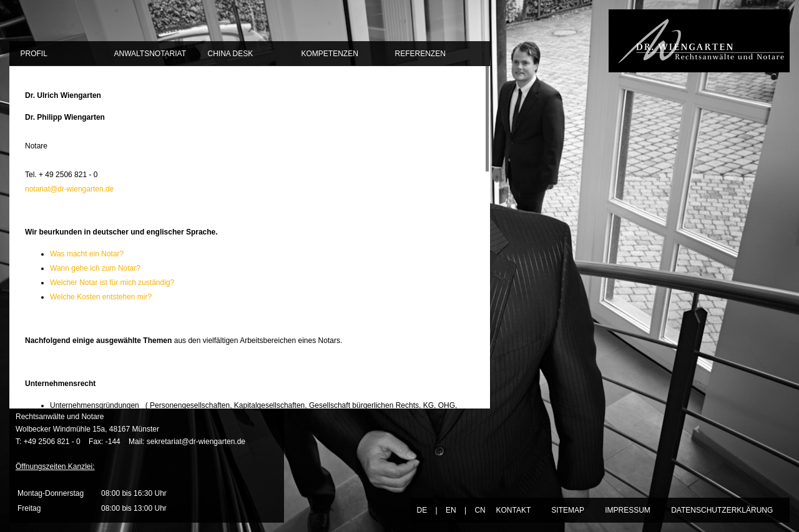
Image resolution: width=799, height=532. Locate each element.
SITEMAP (567, 510)
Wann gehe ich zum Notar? (95, 268)
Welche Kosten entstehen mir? (101, 297)
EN (451, 510)
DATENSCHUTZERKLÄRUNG (722, 510)
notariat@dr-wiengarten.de (69, 189)
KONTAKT (513, 510)
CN (480, 510)
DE (422, 510)
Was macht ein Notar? (87, 254)
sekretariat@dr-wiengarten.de (196, 442)
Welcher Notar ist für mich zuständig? (112, 283)
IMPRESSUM (628, 510)
